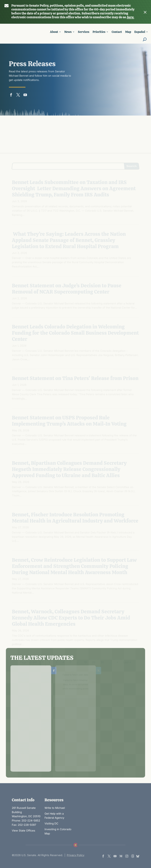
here (130, 16)
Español (140, 34)
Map (128, 34)
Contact (117, 34)
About (54, 34)
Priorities (99, 34)
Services (84, 34)
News (68, 34)
